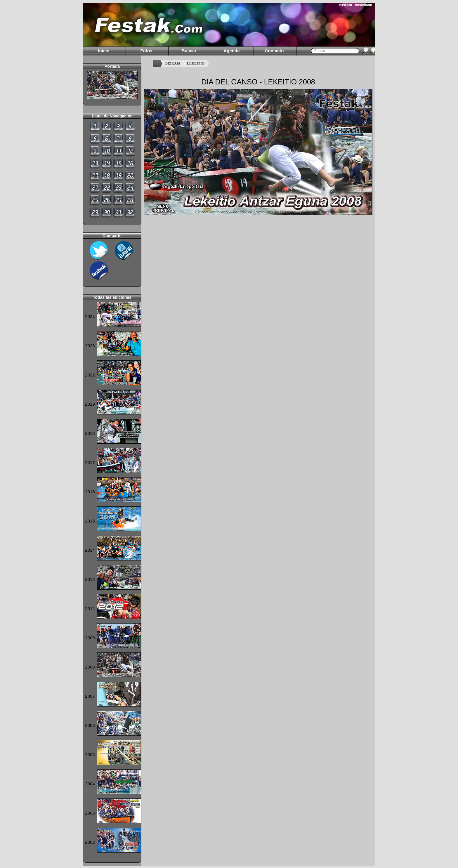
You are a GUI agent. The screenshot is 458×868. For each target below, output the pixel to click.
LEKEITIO (196, 63)
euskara (345, 5)
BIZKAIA (173, 63)
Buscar (189, 51)
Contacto (274, 51)
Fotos (146, 51)
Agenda (231, 51)
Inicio (104, 51)
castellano (364, 5)
